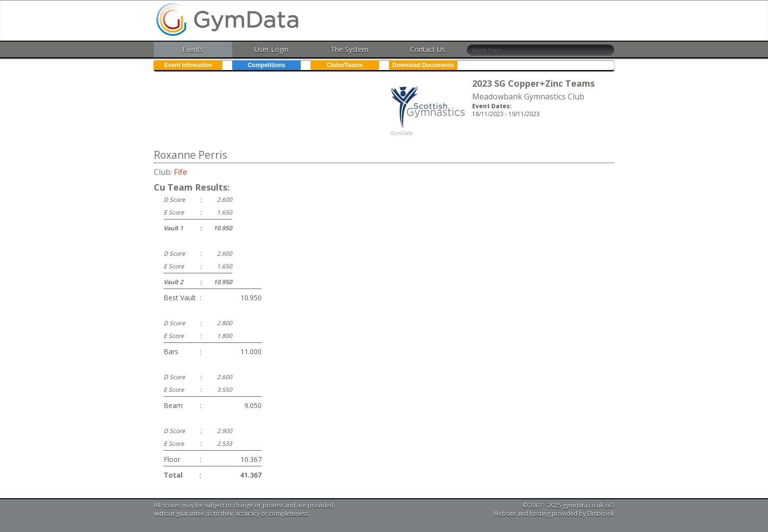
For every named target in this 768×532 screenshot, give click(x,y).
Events (193, 49)
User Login (271, 49)
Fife (180, 172)
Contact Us (428, 49)
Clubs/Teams (345, 65)
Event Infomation (188, 65)
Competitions (267, 65)
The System (349, 49)
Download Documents (423, 65)
